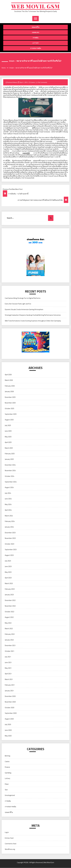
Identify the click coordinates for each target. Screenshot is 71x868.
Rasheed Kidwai (12, 82)
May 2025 (8, 437)
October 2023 (9, 544)
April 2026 (8, 375)
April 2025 (8, 442)
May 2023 (8, 572)
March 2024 (9, 516)
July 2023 (8, 561)
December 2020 (10, 696)
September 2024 (11, 482)
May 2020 (8, 736)
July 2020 (8, 725)
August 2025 (9, 420)
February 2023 (10, 589)
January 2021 (9, 691)
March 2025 (9, 448)
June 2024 (8, 499)
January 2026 (9, 392)
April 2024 (8, 510)
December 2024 (10, 465)
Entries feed (9, 838)
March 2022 (9, 629)
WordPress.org (10, 849)
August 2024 (9, 488)
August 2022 (9, 617)
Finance (7, 767)
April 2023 (8, 578)
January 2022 (9, 640)
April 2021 (8, 674)
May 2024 (8, 504)
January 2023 (9, 595)
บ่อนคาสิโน (36, 27)
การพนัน (36, 38)
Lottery (36, 43)
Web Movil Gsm (35, 6)
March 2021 (9, 679)
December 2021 (10, 646)
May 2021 (8, 668)
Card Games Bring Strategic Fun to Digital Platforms (23, 298)
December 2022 (10, 600)
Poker (7, 784)
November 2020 (10, 702)
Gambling (36, 32)
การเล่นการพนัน (36, 48)
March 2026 (9, 380)
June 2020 (8, 730)
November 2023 (10, 538)
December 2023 (10, 533)
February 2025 (10, 454)
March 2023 (9, 583)
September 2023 (11, 550)
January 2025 (9, 459)
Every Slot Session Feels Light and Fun (18, 304)
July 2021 (8, 657)
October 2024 (9, 476)
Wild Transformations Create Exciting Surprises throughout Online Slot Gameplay (33, 321)
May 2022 (8, 623)
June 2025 (8, 431)
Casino (33, 82)
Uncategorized (10, 795)
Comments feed (11, 844)
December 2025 (10, 397)
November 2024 (10, 471)
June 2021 (8, 662)
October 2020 (9, 708)
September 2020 (11, 713)
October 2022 (9, 612)
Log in (7, 832)
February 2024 (10, 521)
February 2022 (10, 634)
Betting (7, 756)
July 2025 (8, 425)
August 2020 (9, 719)
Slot (6, 790)
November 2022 (10, 606)
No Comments (43, 82)
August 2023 (9, 555)
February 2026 (10, 386)
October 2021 (9, 651)
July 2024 (8, 493)
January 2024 (9, 527)
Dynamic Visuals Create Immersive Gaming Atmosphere (24, 309)
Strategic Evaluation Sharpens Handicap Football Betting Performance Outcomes (33, 315)
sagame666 (26, 153)
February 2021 (10, 685)
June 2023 (8, 567)
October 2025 (9, 408)
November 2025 (10, 403)
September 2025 (11, 414)
